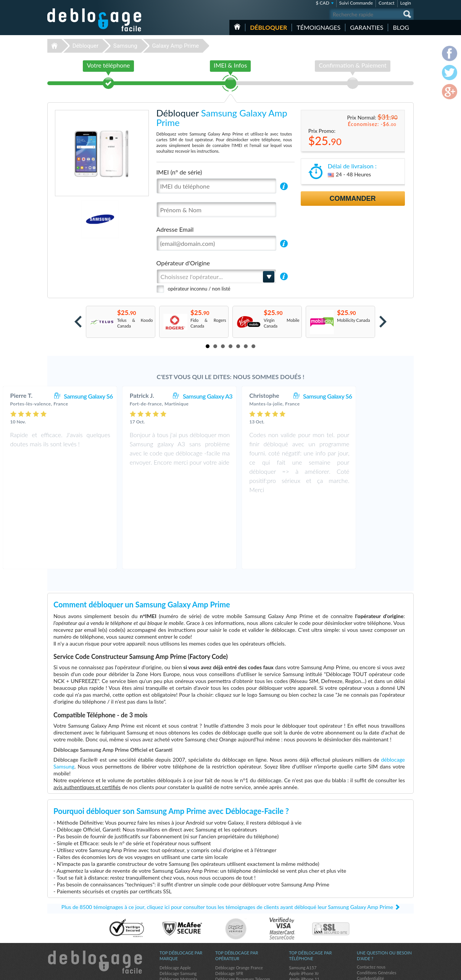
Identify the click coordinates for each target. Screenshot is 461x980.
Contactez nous (371, 901)
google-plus (408, 971)
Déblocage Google (177, 936)
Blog (401, 27)
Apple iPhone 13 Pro (308, 924)
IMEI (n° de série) (179, 172)
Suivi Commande (356, 3)
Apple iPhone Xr (304, 907)
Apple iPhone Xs (304, 930)
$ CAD (322, 3)
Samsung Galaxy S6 (139, 396)
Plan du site (368, 918)
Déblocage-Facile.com (95, 896)
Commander (353, 199)
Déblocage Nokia (175, 930)
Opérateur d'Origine (183, 263)
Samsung (125, 46)
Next (383, 322)
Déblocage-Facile (95, 20)
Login (406, 3)
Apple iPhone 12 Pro (308, 936)
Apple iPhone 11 (304, 913)
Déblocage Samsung (178, 907)
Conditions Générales (376, 907)
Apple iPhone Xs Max (309, 919)
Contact (387, 3)
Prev (78, 322)
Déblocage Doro (175, 942)
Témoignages (318, 27)
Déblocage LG (172, 919)
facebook (377, 971)
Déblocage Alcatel (176, 924)
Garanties (367, 27)
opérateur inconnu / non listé (199, 289)
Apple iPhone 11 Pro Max (312, 942)
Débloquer (268, 27)
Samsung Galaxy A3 (259, 396)
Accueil (237, 27)
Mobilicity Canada (353, 320)
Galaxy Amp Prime (175, 46)
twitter (393, 971)
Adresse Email (175, 229)
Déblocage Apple (175, 902)
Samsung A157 (303, 902)
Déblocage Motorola (178, 913)
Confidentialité (370, 912)
